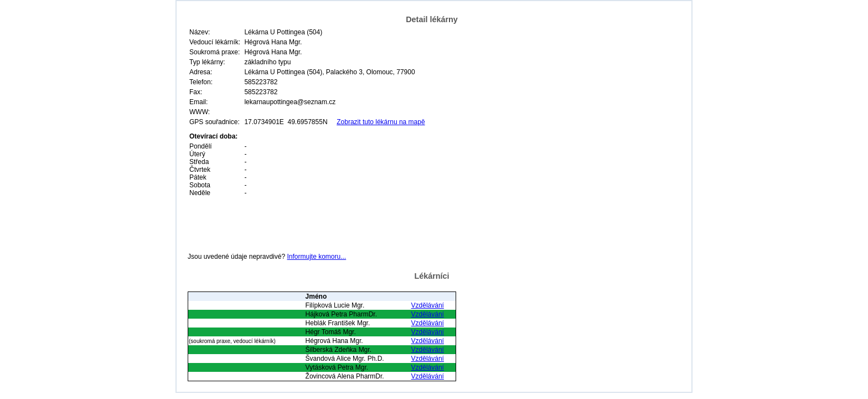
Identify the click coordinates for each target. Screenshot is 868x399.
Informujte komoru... (316, 257)
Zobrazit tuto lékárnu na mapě (381, 122)
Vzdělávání (428, 305)
